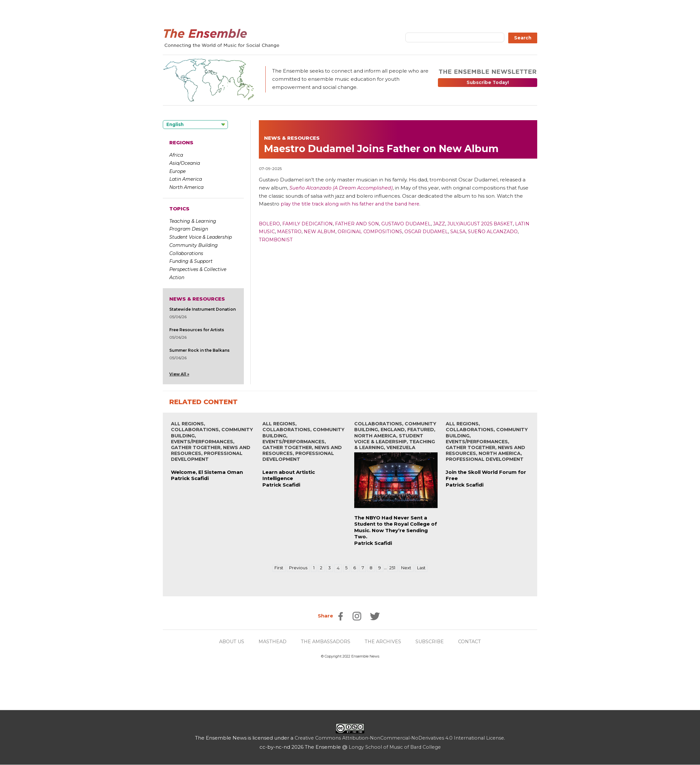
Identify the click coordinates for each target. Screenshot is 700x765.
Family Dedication (310, 224)
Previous (296, 568)
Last (425, 568)
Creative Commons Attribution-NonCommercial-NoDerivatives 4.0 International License (399, 738)
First (276, 568)
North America (186, 187)
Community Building (194, 245)
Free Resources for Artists (197, 330)
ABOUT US (227, 642)
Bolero (270, 224)
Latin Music (276, 231)
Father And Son (362, 224)
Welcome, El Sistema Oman (207, 472)
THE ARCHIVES (385, 642)
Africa (176, 155)
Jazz (449, 224)
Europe (177, 171)
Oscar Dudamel (451, 231)
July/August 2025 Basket (493, 224)
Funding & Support (191, 261)
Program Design (189, 229)
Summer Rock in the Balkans (199, 350)
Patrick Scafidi (190, 479)
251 (394, 568)
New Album (339, 231)
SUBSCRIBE (433, 642)
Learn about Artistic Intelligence (289, 476)
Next (409, 568)
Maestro (307, 231)
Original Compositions (392, 231)
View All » (179, 374)
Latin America (186, 179)
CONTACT (474, 642)
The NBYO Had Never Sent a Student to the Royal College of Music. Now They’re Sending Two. (396, 528)
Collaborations (186, 253)
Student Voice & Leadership (201, 237)
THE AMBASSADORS (325, 642)
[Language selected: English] (195, 125)
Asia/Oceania (185, 163)
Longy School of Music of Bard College (395, 747)
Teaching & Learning (193, 221)
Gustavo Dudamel (414, 224)
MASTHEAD (270, 642)
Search (523, 38)
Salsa (485, 231)
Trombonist (312, 240)
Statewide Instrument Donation (203, 309)
